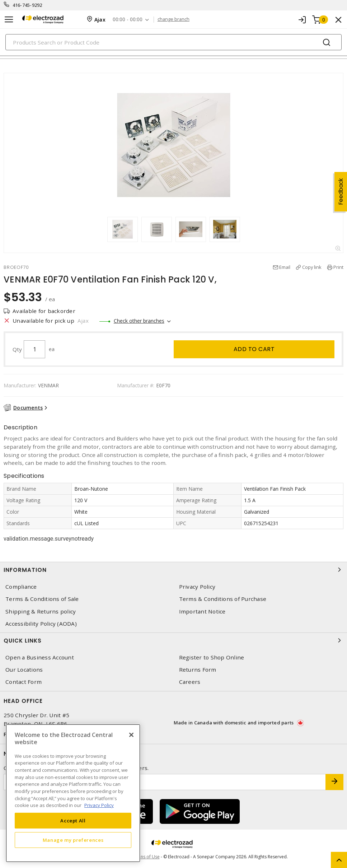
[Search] (173, 42)
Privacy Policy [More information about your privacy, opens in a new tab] (99, 805)
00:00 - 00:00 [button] (128, 20)
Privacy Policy (197, 587)
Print (338, 267)
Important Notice (202, 612)
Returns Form (198, 670)
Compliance (21, 587)
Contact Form (24, 682)
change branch (173, 19)
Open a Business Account (40, 657)
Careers (190, 682)
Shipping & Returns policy (41, 612)
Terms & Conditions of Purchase (223, 599)
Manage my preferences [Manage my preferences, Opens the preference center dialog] (73, 840)
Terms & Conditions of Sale (42, 599)
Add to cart (254, 349)
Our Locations (24, 670)
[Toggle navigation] (9, 20)
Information (173, 570)
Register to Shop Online (212, 657)
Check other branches (139, 321)
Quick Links (173, 640)
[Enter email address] (165, 782)
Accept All (73, 821)
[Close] (131, 735)
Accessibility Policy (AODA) (41, 624)
